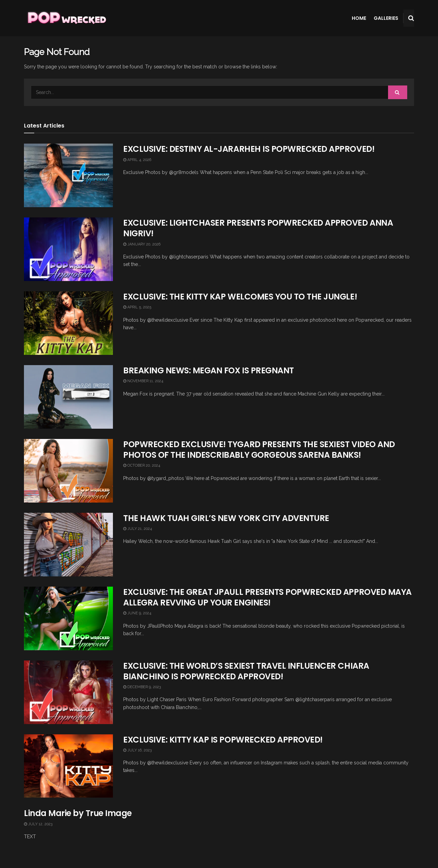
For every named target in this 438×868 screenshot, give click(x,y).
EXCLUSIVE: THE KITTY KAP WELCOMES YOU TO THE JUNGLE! (240, 297)
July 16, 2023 (137, 750)
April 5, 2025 (137, 307)
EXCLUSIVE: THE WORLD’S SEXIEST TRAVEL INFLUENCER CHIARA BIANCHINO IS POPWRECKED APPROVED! (246, 671)
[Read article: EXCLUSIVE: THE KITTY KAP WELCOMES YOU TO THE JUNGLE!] (68, 323)
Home (359, 18)
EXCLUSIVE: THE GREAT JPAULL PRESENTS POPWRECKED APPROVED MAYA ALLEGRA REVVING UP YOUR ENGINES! (267, 597)
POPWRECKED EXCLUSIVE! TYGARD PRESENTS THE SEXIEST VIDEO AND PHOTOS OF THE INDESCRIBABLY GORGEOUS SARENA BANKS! (259, 450)
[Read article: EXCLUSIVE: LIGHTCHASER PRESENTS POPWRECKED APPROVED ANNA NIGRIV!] (68, 249)
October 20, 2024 (142, 465)
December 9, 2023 (142, 687)
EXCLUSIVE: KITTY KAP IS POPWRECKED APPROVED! (223, 740)
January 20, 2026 (142, 244)
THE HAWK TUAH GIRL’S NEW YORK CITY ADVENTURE (226, 518)
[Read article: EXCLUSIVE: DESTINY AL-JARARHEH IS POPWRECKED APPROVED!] (68, 175)
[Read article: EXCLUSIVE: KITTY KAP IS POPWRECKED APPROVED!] (68, 766)
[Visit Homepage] (66, 18)
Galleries (386, 18)
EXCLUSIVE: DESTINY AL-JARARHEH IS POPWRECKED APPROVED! (249, 149)
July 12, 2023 (38, 824)
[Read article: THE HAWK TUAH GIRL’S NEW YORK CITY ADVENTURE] (68, 545)
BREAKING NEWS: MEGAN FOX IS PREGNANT (209, 370)
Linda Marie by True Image (78, 813)
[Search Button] (411, 18)
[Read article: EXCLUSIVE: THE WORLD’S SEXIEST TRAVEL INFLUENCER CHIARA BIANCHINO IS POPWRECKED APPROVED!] (68, 692)
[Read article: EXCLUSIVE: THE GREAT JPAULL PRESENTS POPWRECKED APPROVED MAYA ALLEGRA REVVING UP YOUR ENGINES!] (68, 618)
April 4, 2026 (137, 160)
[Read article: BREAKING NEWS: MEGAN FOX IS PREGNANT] (68, 397)
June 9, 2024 (137, 613)
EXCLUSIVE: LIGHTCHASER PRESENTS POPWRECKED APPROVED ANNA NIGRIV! (258, 228)
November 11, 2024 (143, 381)
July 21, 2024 (138, 529)
